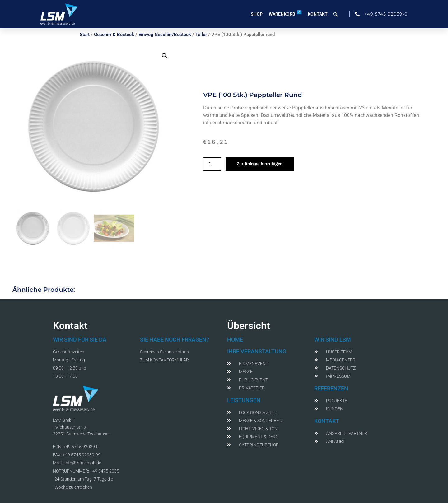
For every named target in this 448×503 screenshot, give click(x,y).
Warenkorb (285, 13)
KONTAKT (327, 421)
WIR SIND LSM (333, 340)
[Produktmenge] (212, 164)
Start (85, 35)
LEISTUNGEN (244, 400)
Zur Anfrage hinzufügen (260, 164)
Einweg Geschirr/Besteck (165, 35)
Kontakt (318, 14)
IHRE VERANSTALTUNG (257, 351)
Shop (257, 14)
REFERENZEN (331, 388)
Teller (201, 35)
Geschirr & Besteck (114, 35)
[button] (165, 56)
